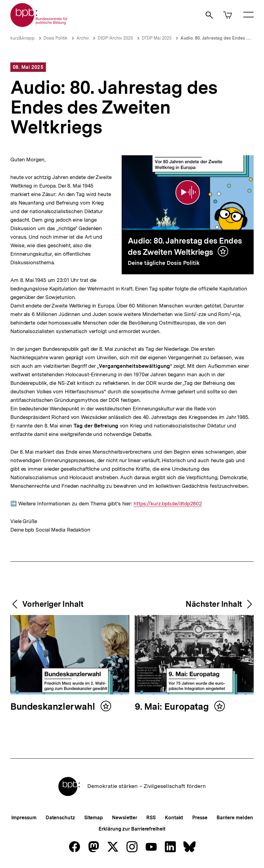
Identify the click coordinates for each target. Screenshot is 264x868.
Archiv (83, 38)
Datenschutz (60, 818)
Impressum (24, 818)
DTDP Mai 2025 (157, 38)
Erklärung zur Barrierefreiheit (132, 829)
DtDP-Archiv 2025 (115, 38)
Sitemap (94, 818)
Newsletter (125, 818)
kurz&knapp (23, 38)
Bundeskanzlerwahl (54, 707)
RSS (151, 818)
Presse (200, 818)
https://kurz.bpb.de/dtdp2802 (168, 504)
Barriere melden (235, 818)
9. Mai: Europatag (173, 707)
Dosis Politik (56, 38)
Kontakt (174, 818)
